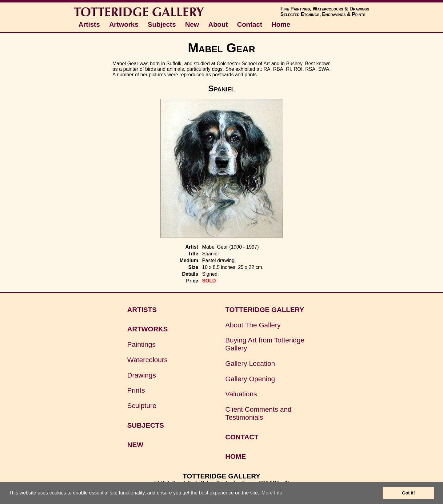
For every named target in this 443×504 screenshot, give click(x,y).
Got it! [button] (409, 493)
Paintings (142, 344)
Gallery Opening (250, 379)
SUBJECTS (146, 425)
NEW (135, 445)
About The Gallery (253, 325)
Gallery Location (250, 364)
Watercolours (148, 360)
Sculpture (142, 406)
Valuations (241, 394)
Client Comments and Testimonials (258, 413)
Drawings (142, 375)
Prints (136, 390)
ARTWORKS (148, 329)
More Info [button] (272, 493)
